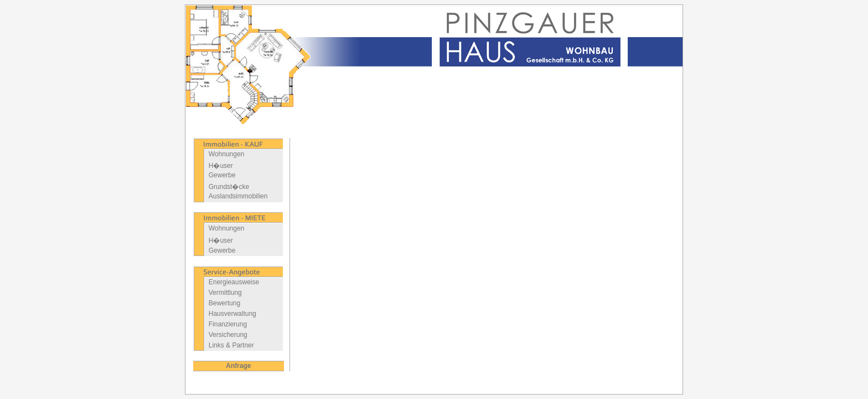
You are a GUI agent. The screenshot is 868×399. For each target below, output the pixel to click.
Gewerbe (222, 175)
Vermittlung (225, 293)
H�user (221, 165)
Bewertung (224, 303)
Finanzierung (228, 324)
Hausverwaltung (232, 314)
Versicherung (228, 335)
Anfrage (238, 366)
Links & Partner (231, 345)
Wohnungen (227, 154)
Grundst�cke (229, 186)
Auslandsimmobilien (238, 196)
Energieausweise (234, 282)
